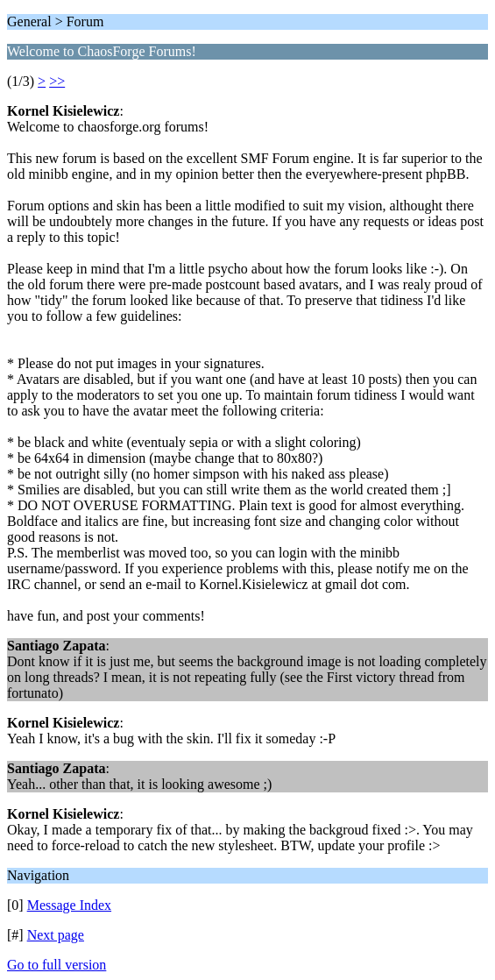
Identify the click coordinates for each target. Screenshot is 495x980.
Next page (56, 935)
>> (57, 81)
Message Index (69, 905)
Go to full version (57, 965)
